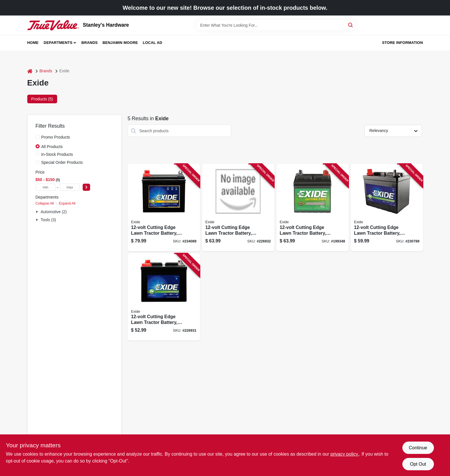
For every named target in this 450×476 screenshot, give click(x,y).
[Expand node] (38, 212)
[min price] (46, 187)
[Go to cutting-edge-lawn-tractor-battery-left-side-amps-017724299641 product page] (164, 297)
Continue (418, 448)
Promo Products (56, 137)
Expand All (67, 203)
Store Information (402, 43)
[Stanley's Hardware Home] (53, 25)
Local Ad (152, 43)
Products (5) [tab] (42, 99)
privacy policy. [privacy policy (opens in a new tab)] (345, 454)
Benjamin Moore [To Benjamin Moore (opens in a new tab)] (120, 43)
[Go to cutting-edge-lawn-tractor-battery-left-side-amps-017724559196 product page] (313, 208)
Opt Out (418, 464)
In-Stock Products (57, 154)
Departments (58, 43)
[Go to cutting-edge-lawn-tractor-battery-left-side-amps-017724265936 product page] (387, 208)
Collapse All (45, 203)
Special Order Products (62, 162)
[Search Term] (276, 25)
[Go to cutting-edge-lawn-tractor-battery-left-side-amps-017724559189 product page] (164, 208)
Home (33, 43)
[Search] (351, 25)
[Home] (30, 71)
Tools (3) (49, 220)
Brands (90, 43)
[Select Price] (86, 187)
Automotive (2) (54, 212)
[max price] (70, 187)
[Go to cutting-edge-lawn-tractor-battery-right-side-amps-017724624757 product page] (238, 208)
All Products (52, 147)
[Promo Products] (38, 137)
